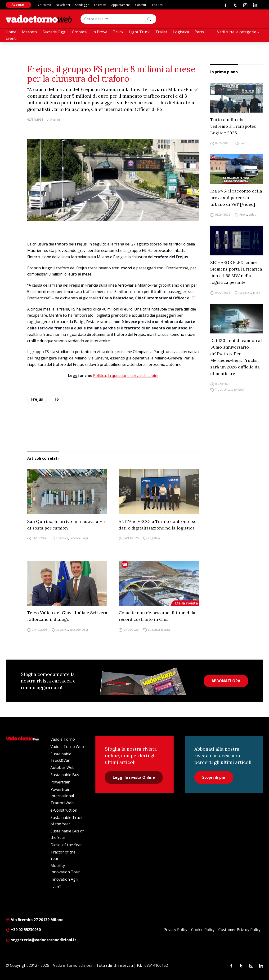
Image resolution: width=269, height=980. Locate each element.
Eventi (11, 38)
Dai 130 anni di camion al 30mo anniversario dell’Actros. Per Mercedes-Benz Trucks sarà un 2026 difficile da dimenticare (236, 357)
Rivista (166, 630)
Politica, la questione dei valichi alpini (126, 376)
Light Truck (139, 32)
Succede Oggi (54, 32)
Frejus (37, 399)
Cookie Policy (203, 930)
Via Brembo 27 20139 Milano (35, 920)
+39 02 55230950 (23, 930)
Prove (243, 215)
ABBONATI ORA (226, 681)
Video (253, 215)
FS (194, 298)
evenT (56, 887)
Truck (118, 32)
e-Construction (64, 810)
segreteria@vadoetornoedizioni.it (41, 940)
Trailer (161, 32)
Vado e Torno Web (67, 747)
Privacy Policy (175, 930)
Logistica (181, 32)
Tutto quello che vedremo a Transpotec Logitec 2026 (233, 126)
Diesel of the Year (66, 845)
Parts (199, 32)
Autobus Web (63, 767)
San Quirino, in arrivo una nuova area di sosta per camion (66, 525)
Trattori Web (62, 803)
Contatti (141, 5)
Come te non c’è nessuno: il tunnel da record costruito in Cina (157, 616)
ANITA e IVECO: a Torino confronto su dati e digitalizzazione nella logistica (158, 525)
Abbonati (18, 5)
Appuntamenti (121, 5)
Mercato (29, 32)
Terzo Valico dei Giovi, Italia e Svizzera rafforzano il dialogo (67, 616)
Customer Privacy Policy (239, 930)
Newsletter (63, 5)
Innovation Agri (64, 879)
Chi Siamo (45, 5)
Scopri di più (214, 777)
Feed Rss (157, 5)
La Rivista (100, 5)
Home (11, 32)
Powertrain (60, 782)
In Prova (100, 32)
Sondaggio (82, 5)
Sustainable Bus (65, 775)
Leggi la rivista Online (134, 777)
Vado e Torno (63, 739)
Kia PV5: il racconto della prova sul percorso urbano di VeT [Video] (236, 198)
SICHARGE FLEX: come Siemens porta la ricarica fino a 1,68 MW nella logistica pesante (236, 272)
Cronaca (79, 32)
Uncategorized (234, 390)
